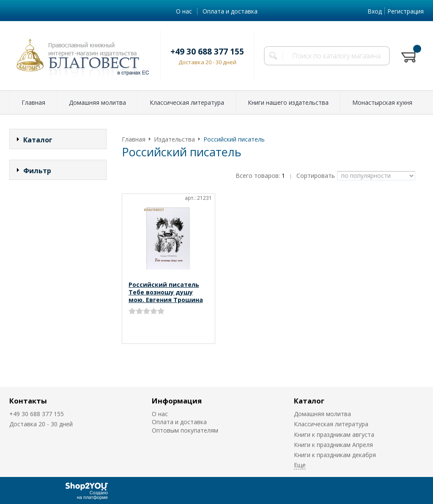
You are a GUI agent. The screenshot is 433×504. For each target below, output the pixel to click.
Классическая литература (187, 102)
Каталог (309, 401)
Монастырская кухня (382, 102)
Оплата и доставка (230, 11)
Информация (177, 401)
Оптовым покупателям (185, 430)
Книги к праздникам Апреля (333, 445)
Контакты (28, 401)
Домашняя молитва (97, 102)
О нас (184, 11)
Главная (33, 102)
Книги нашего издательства (288, 102)
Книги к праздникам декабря (335, 455)
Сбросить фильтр (58, 243)
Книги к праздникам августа (334, 435)
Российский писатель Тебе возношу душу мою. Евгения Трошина (166, 292)
